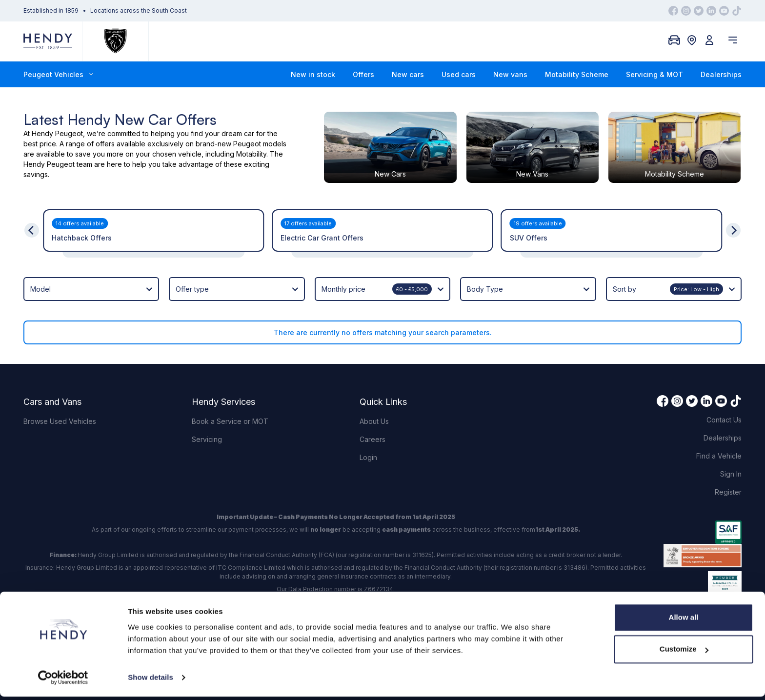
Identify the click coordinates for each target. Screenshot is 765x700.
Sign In (731, 470)
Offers (363, 74)
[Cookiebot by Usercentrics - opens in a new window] (63, 681)
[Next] (733, 227)
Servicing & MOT (654, 74)
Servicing (207, 436)
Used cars (459, 74)
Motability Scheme (577, 74)
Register (728, 489)
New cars (408, 74)
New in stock (313, 74)
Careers (372, 436)
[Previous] (32, 227)
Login (368, 454)
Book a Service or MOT (230, 418)
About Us (374, 418)
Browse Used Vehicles (60, 418)
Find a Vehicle (719, 452)
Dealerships (721, 74)
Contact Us (724, 416)
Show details (151, 681)
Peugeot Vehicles (58, 74)
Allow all (684, 621)
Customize (684, 652)
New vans (510, 74)
